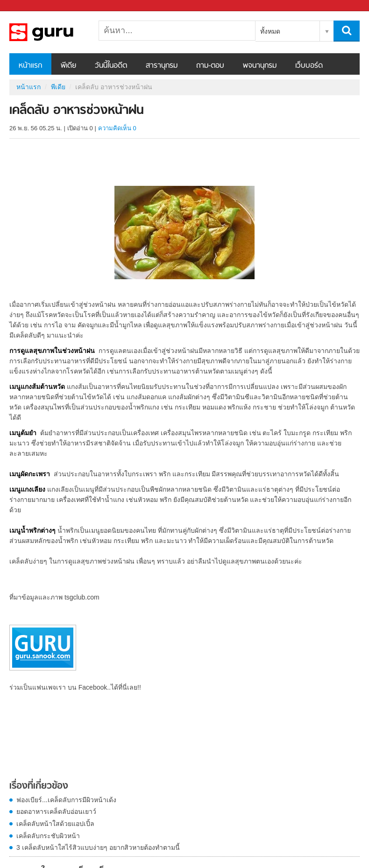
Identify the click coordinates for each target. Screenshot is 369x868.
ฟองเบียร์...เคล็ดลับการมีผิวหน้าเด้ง (66, 800)
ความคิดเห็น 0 (117, 128)
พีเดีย (68, 66)
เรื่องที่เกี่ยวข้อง (39, 786)
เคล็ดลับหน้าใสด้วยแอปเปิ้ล (55, 824)
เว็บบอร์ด (309, 66)
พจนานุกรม (260, 66)
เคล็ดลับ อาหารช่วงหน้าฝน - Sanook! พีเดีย (58, 32)
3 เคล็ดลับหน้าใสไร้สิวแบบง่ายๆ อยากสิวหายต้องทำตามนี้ (98, 847)
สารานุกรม (162, 66)
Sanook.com (28, 6)
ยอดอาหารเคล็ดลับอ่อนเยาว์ (56, 812)
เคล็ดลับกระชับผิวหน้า (48, 836)
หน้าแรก (30, 66)
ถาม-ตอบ (210, 66)
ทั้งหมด (270, 31)
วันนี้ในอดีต (111, 66)
